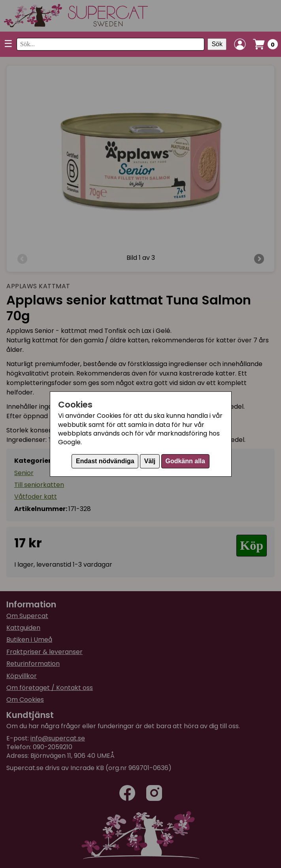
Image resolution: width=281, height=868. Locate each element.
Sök (217, 44)
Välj (150, 461)
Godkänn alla (185, 461)
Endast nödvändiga (105, 461)
